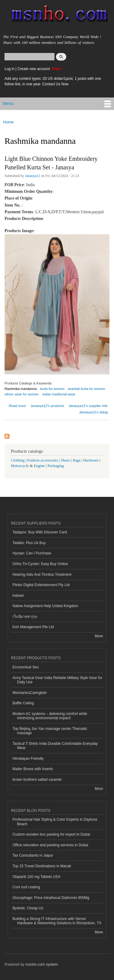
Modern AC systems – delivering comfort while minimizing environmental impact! (50, 716)
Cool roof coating (26, 887)
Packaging (55, 466)
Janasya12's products (47, 406)
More (99, 636)
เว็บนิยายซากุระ (25, 617)
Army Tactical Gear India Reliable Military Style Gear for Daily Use (57, 680)
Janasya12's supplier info (88, 406)
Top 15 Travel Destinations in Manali (42, 866)
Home (8, 122)
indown (18, 596)
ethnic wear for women (22, 394)
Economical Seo (26, 667)
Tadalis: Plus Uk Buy (29, 543)
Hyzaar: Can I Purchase (32, 553)
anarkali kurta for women (86, 389)
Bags (77, 460)
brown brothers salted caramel (37, 780)
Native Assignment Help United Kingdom (45, 606)
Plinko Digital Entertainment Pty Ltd (41, 585)
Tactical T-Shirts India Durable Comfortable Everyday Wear (55, 746)
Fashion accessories (43, 460)
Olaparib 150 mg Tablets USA (36, 877)
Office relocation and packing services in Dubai (50, 845)
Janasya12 (32, 176)
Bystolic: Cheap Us (28, 908)
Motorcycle (20, 466)
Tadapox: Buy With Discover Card (40, 532)
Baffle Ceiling (23, 703)
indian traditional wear (59, 394)
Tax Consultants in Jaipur (33, 855)
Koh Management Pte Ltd (33, 627)
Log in (10, 69)
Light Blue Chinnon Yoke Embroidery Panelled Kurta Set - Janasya (51, 163)
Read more (17, 405)
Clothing (18, 460)
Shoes (66, 460)
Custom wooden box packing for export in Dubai (51, 834)
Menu (8, 104)
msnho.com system (42, 964)
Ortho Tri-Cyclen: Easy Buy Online (40, 564)
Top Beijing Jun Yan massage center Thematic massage (50, 731)
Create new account (34, 69)
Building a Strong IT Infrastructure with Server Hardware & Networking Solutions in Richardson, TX (57, 921)
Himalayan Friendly (28, 759)
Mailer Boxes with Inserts (33, 769)
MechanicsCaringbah (30, 693)
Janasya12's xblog (93, 412)
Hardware (91, 460)
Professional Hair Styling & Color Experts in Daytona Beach (55, 822)
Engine (39, 466)
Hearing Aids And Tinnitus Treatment (42, 575)
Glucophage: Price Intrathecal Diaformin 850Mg (51, 898)
